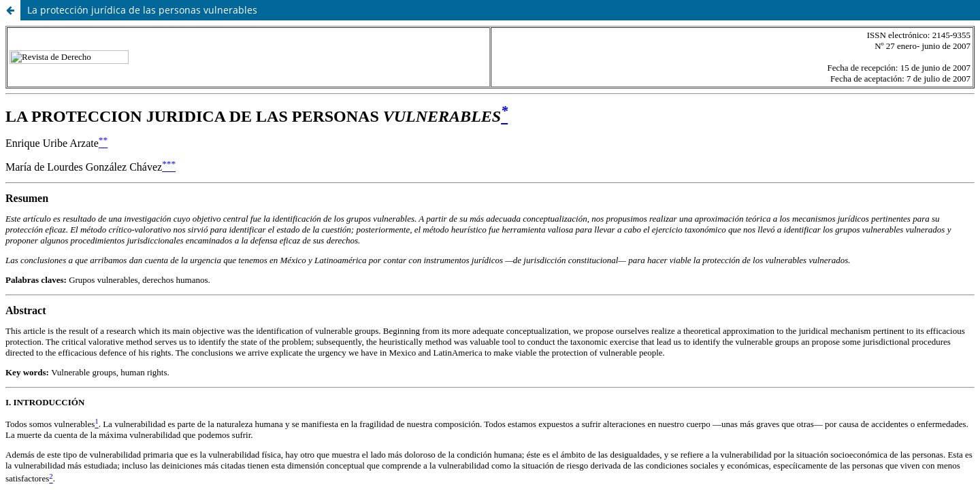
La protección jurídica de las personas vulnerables (142, 10)
